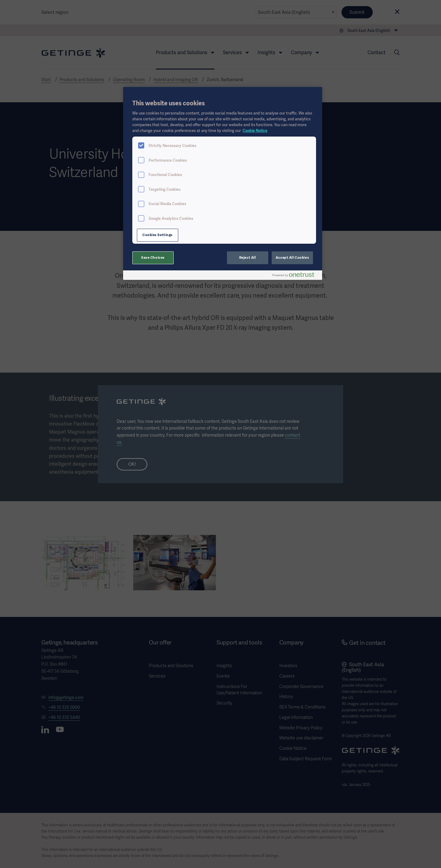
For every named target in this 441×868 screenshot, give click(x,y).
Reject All (248, 257)
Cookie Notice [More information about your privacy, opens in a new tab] (255, 131)
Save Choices (153, 257)
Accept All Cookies (292, 257)
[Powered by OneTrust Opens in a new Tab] (296, 276)
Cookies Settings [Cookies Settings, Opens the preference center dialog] (158, 235)
